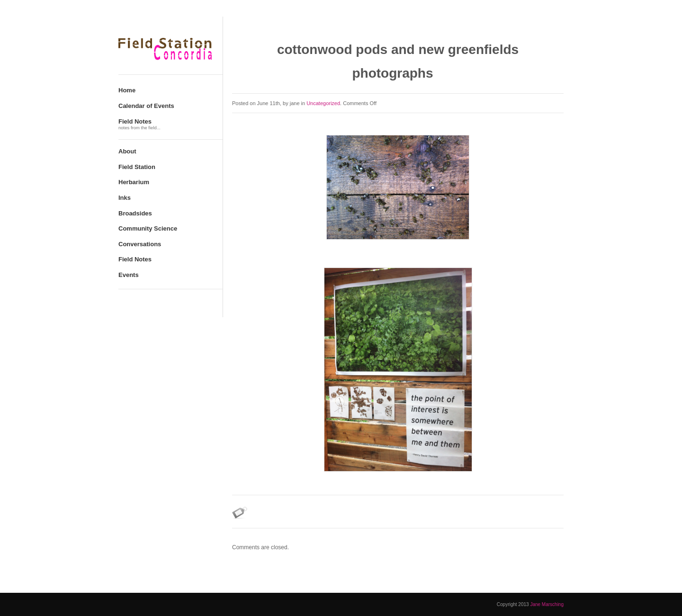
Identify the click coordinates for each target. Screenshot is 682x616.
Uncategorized (323, 103)
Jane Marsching (547, 604)
